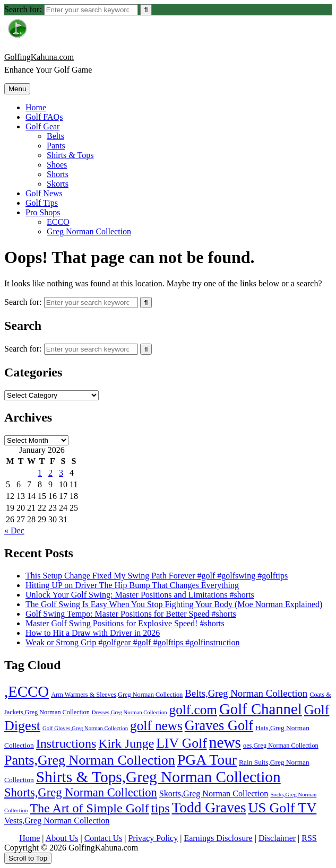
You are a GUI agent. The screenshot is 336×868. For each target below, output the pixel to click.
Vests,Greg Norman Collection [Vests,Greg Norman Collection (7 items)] (57, 821)
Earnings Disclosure (218, 838)
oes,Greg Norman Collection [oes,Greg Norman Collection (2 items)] (281, 746)
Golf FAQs (44, 117)
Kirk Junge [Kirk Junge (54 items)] (126, 743)
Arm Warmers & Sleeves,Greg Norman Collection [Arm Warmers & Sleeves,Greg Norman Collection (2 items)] (117, 695)
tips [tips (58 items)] (161, 808)
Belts (55, 136)
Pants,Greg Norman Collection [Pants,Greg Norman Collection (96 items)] (90, 760)
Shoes (57, 165)
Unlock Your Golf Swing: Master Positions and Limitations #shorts (140, 595)
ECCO (58, 222)
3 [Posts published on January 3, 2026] (61, 473)
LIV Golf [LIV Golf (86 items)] (182, 743)
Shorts (58, 174)
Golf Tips (42, 203)
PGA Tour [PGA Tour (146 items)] (207, 760)
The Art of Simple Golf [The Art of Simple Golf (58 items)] (89, 808)
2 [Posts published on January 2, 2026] (50, 473)
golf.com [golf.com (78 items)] (193, 710)
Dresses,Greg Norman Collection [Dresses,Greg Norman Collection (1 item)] (130, 712)
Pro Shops (43, 212)
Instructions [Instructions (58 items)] (66, 743)
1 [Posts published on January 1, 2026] (40, 473)
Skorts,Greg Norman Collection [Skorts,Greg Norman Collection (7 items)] (214, 794)
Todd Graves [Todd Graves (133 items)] (209, 808)
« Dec (14, 531)
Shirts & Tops (70, 155)
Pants (56, 146)
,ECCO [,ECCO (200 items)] (27, 691)
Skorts (58, 184)
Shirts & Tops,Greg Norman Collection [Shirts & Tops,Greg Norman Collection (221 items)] (158, 777)
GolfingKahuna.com (39, 57)
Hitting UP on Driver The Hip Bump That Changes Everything (132, 585)
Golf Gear (42, 126)
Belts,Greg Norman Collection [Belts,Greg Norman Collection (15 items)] (246, 693)
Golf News (44, 193)
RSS (309, 838)
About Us (62, 838)
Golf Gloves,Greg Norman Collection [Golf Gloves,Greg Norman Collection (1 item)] (85, 728)
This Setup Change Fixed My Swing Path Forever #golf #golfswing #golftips (157, 576)
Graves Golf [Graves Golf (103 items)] (219, 726)
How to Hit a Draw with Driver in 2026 (93, 633)
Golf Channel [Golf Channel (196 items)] (261, 709)
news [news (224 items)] (225, 742)
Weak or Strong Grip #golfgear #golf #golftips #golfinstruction (133, 642)
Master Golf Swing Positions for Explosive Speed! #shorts (125, 623)
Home (36, 107)
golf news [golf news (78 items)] (156, 726)
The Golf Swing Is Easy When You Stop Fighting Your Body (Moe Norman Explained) (174, 604)
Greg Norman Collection (89, 231)
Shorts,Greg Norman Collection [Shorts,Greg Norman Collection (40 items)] (81, 792)
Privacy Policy (153, 838)
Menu (17, 89)
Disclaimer (277, 838)
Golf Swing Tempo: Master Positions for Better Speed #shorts (131, 614)
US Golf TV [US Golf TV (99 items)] (283, 808)
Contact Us (104, 838)
